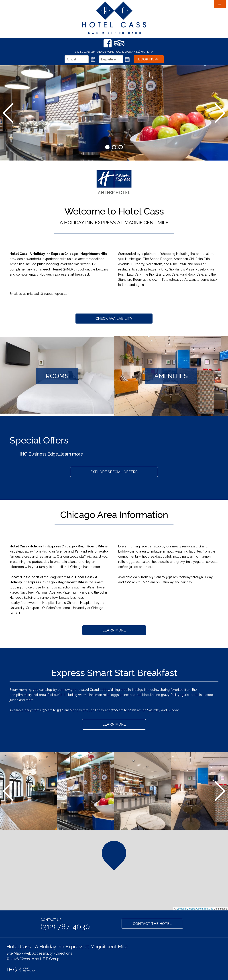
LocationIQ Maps (186, 909)
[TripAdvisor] (119, 43)
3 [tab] (121, 147)
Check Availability (114, 319)
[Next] (220, 113)
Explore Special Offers (114, 472)
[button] (114, 856)
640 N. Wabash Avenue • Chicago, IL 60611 (103, 52)
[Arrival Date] (77, 59)
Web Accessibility (38, 953)
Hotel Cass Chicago (114, 18)
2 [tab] (114, 147)
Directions (64, 953)
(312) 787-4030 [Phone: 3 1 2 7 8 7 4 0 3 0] (144, 52)
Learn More (114, 630)
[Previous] (8, 113)
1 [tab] (107, 147)
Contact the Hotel (152, 924)
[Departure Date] (111, 59)
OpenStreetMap (205, 909)
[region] (114, 870)
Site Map (14, 953)
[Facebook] (108, 43)
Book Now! (149, 59)
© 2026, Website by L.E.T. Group (33, 959)
